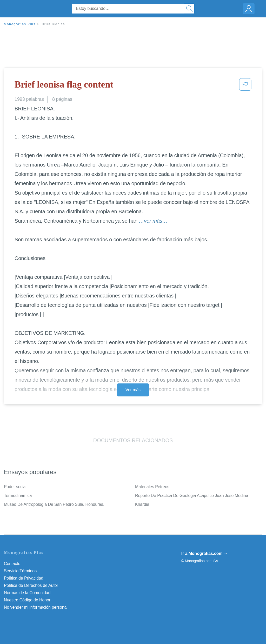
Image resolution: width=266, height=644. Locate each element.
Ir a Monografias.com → (205, 553)
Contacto (12, 564)
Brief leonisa (53, 24)
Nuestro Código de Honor (27, 600)
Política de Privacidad (24, 578)
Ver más (133, 390)
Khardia (142, 504)
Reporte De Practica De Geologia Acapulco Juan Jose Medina (192, 496)
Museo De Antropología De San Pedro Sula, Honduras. (54, 504)
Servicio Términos (20, 571)
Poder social (15, 487)
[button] (245, 86)
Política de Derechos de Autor (31, 585)
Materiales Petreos (152, 487)
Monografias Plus (20, 24)
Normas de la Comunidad (27, 593)
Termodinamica (18, 496)
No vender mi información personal (36, 607)
